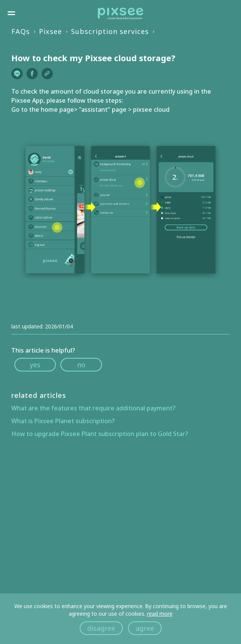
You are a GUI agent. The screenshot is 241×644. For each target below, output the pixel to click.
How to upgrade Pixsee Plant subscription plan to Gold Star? (100, 434)
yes (35, 365)
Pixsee (50, 31)
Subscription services (110, 31)
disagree (101, 628)
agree (145, 628)
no (81, 365)
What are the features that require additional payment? (93, 408)
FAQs (21, 31)
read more (160, 614)
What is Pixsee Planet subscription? (63, 421)
